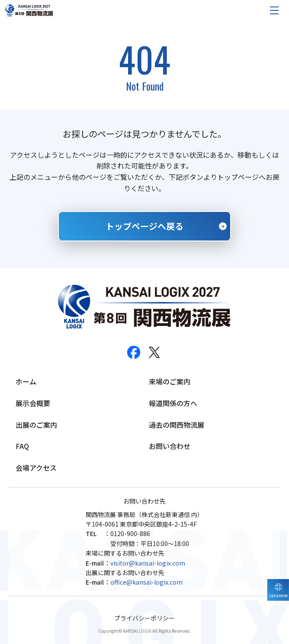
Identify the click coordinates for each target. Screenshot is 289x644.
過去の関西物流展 (177, 425)
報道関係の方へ (173, 403)
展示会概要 (33, 403)
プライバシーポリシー (144, 618)
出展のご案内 (36, 425)
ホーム (26, 381)
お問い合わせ (170, 446)
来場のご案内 (170, 381)
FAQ (22, 446)
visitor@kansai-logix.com (148, 563)
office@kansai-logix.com (146, 582)
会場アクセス (36, 468)
